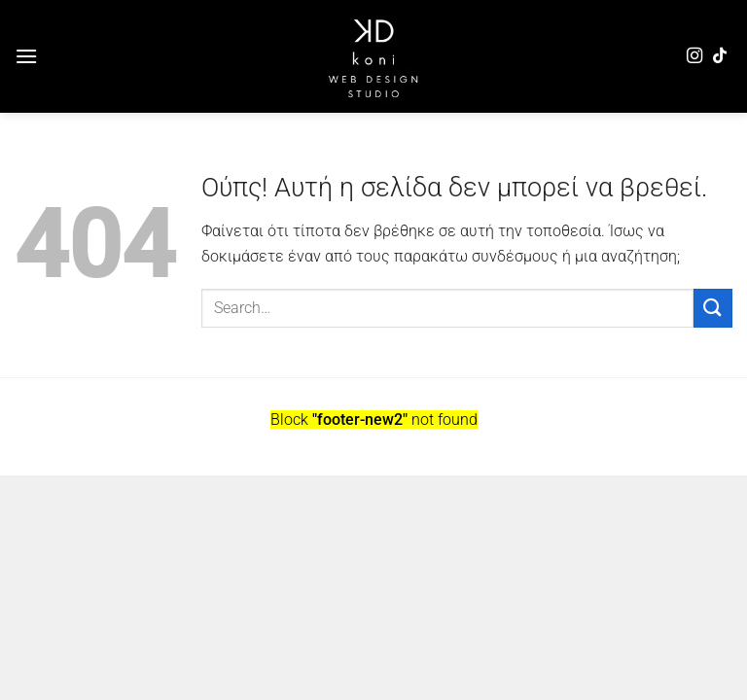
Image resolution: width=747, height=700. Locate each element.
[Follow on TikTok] (720, 56)
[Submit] (713, 308)
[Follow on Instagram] (694, 56)
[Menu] (26, 56)
